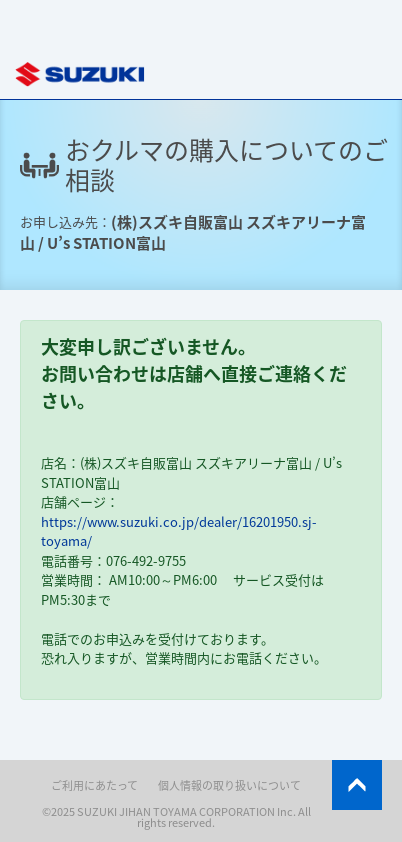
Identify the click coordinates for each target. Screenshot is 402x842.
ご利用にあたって (94, 785)
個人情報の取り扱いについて (229, 785)
